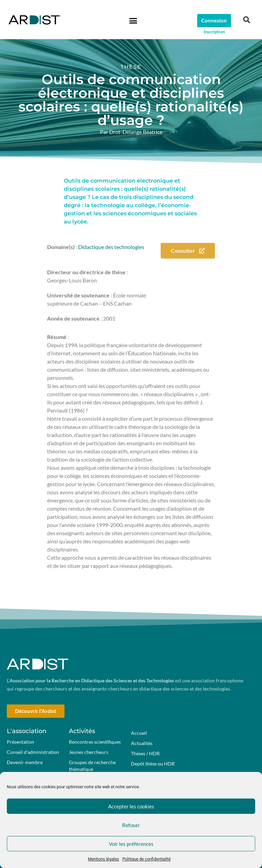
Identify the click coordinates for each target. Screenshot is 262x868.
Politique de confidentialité (147, 859)
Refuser (131, 825)
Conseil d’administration (33, 752)
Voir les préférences (131, 844)
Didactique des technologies (111, 247)
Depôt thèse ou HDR (153, 764)
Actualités (142, 743)
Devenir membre (25, 762)
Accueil (139, 733)
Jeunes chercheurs (89, 752)
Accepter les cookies (131, 806)
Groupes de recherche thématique (92, 766)
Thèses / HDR (145, 753)
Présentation (20, 742)
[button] (133, 20)
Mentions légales (104, 859)
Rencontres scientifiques (95, 742)
